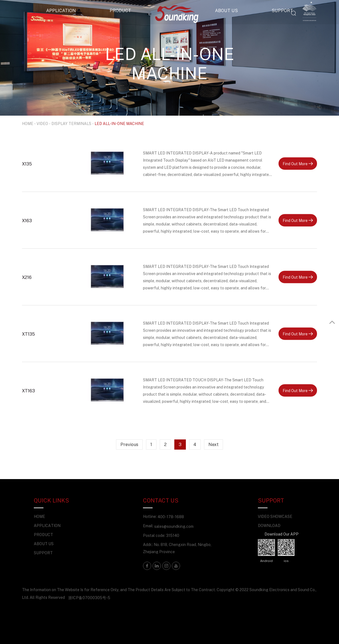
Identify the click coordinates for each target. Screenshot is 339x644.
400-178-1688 (171, 517)
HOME (28, 123)
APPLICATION (61, 10)
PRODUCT (120, 10)
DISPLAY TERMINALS (71, 123)
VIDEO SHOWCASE (275, 516)
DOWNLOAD (269, 525)
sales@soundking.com (174, 526)
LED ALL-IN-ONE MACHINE (119, 123)
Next (213, 444)
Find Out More (298, 163)
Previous (129, 444)
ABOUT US (226, 10)
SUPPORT (282, 10)
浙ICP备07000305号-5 (89, 598)
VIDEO (42, 123)
